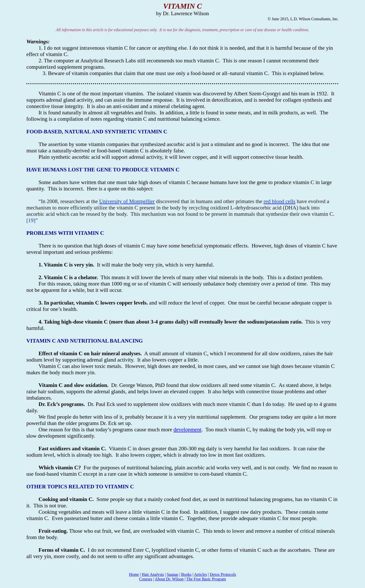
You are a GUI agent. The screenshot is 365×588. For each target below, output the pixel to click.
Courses (146, 579)
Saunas (172, 574)
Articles (201, 574)
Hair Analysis (153, 574)
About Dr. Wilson (169, 579)
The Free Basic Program (206, 579)
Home (134, 574)
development (187, 430)
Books (186, 574)
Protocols (223, 574)
